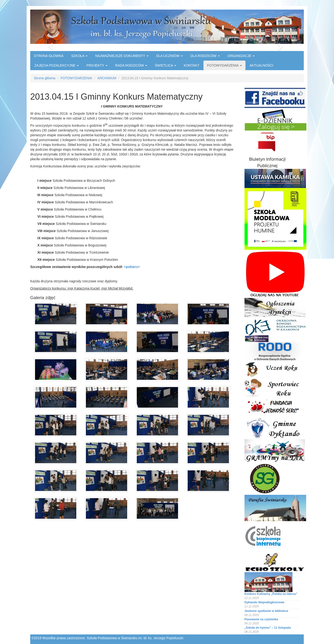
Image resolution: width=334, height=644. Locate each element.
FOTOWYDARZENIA (224, 65)
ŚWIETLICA (165, 65)
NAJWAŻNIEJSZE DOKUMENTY (122, 56)
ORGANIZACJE (241, 56)
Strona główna (45, 78)
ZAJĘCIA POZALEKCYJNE (57, 65)
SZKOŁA (79, 56)
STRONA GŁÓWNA (49, 56)
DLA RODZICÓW (205, 56)
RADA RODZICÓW (131, 65)
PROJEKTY (97, 65)
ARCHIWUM (107, 78)
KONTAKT (192, 65)
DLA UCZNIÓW (170, 56)
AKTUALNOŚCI (261, 65)
